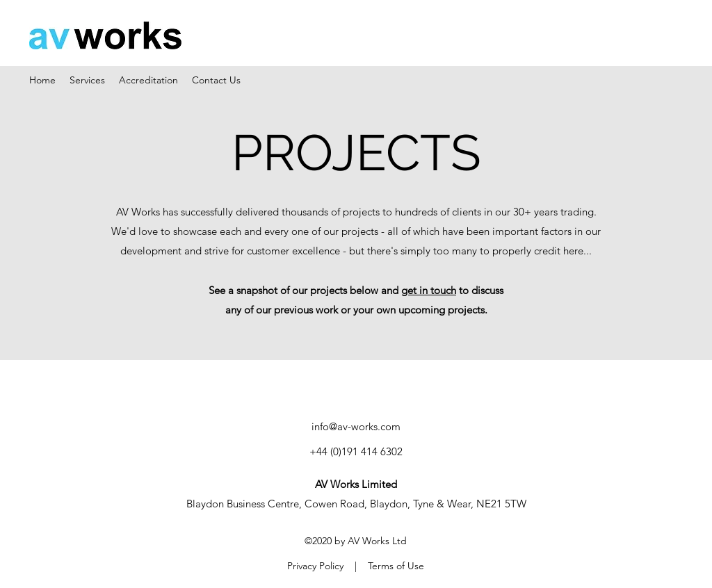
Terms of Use (396, 566)
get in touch (429, 290)
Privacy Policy (315, 566)
